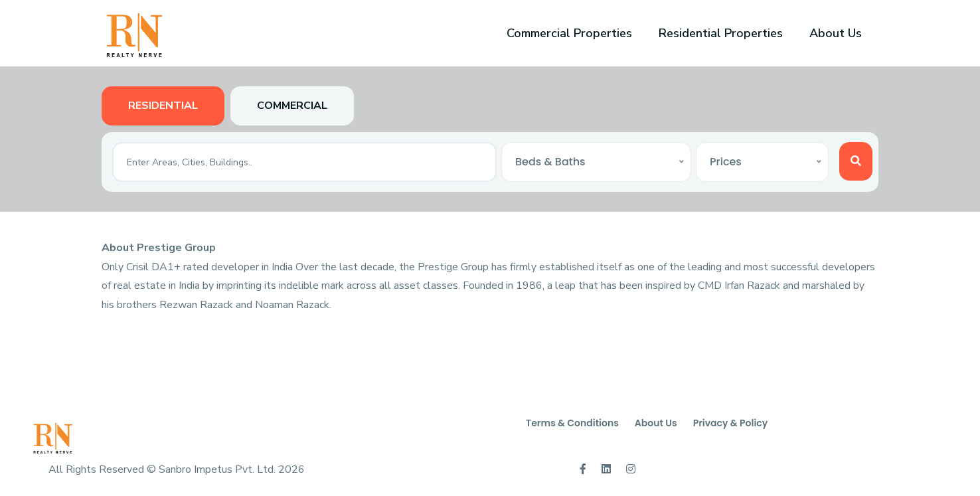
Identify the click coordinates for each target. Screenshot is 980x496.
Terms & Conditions (572, 423)
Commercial (292, 106)
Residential (163, 106)
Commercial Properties (569, 33)
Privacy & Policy (731, 423)
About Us (836, 33)
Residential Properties (721, 33)
